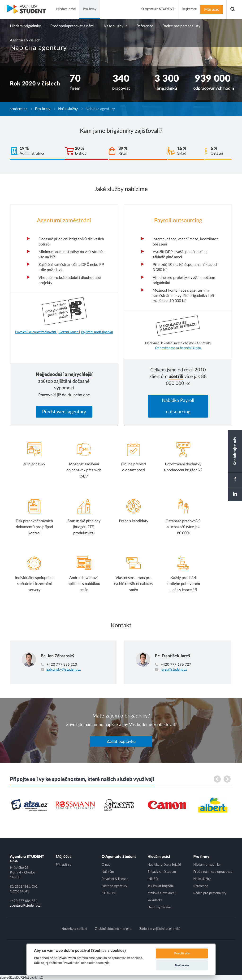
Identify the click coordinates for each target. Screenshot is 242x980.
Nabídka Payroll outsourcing (178, 406)
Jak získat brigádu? (161, 886)
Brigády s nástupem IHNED (162, 875)
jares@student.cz (174, 670)
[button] (233, 9)
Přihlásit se (63, 865)
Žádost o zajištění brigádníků (160, 929)
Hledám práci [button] (66, 9)
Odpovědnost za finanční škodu (178, 348)
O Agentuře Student (119, 857)
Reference (145, 26)
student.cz (19, 109)
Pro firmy (43, 109)
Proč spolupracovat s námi (72, 26)
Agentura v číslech (25, 40)
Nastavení (182, 965)
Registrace (189, 9)
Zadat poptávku (121, 742)
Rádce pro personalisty (181, 26)
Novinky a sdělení (74, 929)
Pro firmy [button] (90, 9)
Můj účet (212, 9)
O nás (106, 865)
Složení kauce (69, 332)
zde (107, 963)
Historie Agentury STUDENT (114, 890)
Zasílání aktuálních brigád (113, 929)
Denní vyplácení (159, 907)
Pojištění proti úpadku (97, 332)
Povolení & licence (115, 879)
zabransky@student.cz (64, 670)
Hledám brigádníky (25, 26)
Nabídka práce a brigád (164, 865)
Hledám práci (159, 857)
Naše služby (115, 26)
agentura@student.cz (25, 906)
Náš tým (108, 872)
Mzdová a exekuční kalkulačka (161, 897)
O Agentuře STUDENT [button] (158, 9)
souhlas (101, 958)
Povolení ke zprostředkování (36, 332)
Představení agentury (64, 412)
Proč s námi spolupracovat (213, 872)
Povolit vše (182, 953)
